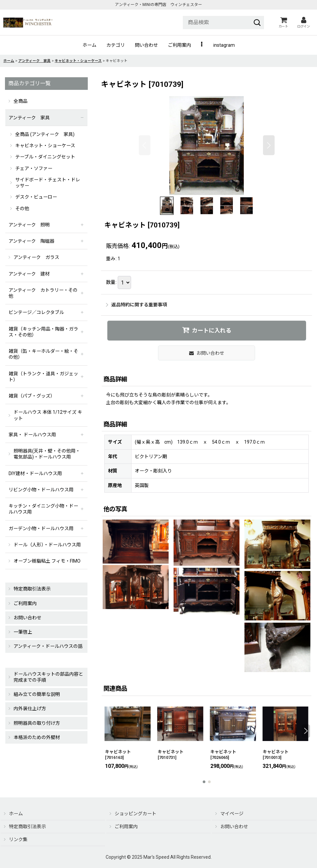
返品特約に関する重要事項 (136, 305)
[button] (202, 45)
